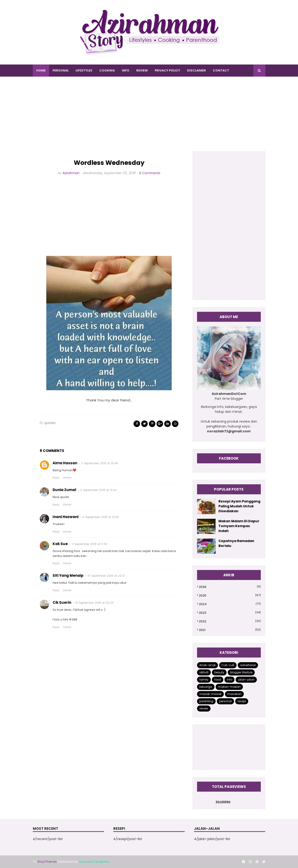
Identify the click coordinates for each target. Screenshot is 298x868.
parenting (206, 701)
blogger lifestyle (241, 672)
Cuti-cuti (228, 665)
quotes (50, 423)
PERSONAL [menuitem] (61, 70)
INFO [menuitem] (126, 70)
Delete (67, 478)
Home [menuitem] (41, 70)
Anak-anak (208, 665)
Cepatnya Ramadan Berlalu (236, 543)
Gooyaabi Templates (94, 862)
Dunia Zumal (64, 490)
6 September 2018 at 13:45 (101, 517)
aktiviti (204, 672)
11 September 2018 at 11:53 (89, 544)
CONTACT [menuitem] (221, 70)
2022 (230, 621)
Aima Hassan (65, 463)
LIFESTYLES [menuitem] (84, 70)
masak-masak (210, 694)
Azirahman (71, 173)
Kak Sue (60, 544)
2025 (230, 595)
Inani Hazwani (65, 517)
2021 (230, 630)
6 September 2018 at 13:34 (98, 490)
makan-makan (229, 687)
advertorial (248, 665)
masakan (234, 694)
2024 (230, 604)
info (229, 680)
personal (225, 701)
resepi (242, 701)
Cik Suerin (62, 602)
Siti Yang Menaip (68, 575)
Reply (56, 478)
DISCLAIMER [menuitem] (196, 70)
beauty (219, 672)
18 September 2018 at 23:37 (106, 576)
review (204, 708)
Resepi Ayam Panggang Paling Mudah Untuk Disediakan (239, 506)
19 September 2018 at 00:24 (94, 603)
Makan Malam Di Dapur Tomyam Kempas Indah (239, 526)
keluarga (206, 687)
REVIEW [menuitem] (142, 70)
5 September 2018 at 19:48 (100, 463)
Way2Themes (47, 862)
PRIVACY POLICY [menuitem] (167, 70)
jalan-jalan (246, 680)
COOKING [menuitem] (107, 70)
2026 (230, 587)
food (218, 680)
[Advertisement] (149, 119)
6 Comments (150, 173)
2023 (230, 613)
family (204, 680)
